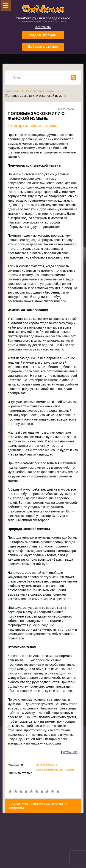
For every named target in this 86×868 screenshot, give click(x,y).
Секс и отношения (45, 125)
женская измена (47, 765)
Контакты (43, 27)
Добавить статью (43, 46)
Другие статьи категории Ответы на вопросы (38, 806)
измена (70, 769)
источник (70, 752)
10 (58, 791)
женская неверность (49, 769)
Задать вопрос (43, 35)
